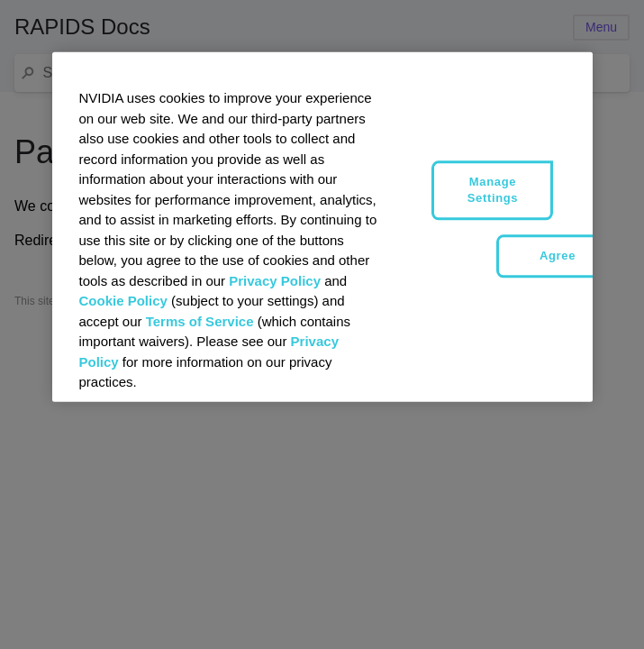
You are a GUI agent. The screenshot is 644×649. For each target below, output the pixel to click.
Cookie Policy (123, 301)
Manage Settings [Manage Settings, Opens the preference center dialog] (493, 190)
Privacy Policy (275, 280)
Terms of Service (200, 320)
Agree (558, 256)
